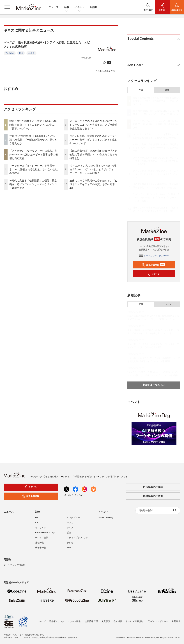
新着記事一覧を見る (154, 385)
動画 (21, 53)
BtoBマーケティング (45, 533)
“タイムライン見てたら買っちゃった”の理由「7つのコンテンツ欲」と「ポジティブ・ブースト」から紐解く (93, 169)
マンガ (70, 523)
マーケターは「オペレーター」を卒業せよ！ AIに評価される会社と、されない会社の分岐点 (34, 169)
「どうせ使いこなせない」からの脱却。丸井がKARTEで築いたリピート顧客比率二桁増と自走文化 (34, 154)
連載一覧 (40, 543)
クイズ (70, 528)
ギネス (31, 53)
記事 (66, 7)
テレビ (70, 543)
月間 (167, 90)
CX (37, 523)
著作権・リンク (57, 621)
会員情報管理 (91, 621)
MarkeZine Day (106, 517)
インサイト (41, 528)
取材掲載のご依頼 (153, 496)
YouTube (10, 53)
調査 (69, 533)
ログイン (153, 274)
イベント (79, 7)
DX (37, 517)
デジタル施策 (42, 538)
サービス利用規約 (134, 621)
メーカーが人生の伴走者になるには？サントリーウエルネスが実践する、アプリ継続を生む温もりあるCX (93, 125)
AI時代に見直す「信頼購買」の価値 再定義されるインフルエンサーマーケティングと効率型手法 (33, 184)
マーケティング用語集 (14, 565)
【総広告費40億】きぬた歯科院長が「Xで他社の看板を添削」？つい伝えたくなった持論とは (93, 154)
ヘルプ (42, 621)
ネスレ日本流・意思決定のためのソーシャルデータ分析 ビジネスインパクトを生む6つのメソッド (93, 140)
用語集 (94, 7)
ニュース (54, 7)
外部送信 (176, 621)
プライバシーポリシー (157, 621)
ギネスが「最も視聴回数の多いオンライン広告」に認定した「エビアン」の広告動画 (47, 45)
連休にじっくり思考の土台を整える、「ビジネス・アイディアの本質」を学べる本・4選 (93, 184)
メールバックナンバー (154, 256)
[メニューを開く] (7, 7)
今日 (141, 90)
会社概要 (118, 621)
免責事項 (106, 621)
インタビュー (73, 517)
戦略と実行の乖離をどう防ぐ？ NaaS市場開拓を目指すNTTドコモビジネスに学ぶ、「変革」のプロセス (33, 125)
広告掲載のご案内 (153, 487)
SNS (69, 548)
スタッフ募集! (74, 621)
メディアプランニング (78, 538)
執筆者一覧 (41, 548)
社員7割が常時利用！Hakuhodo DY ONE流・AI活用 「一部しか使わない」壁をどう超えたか (33, 140)
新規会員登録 (153, 265)
